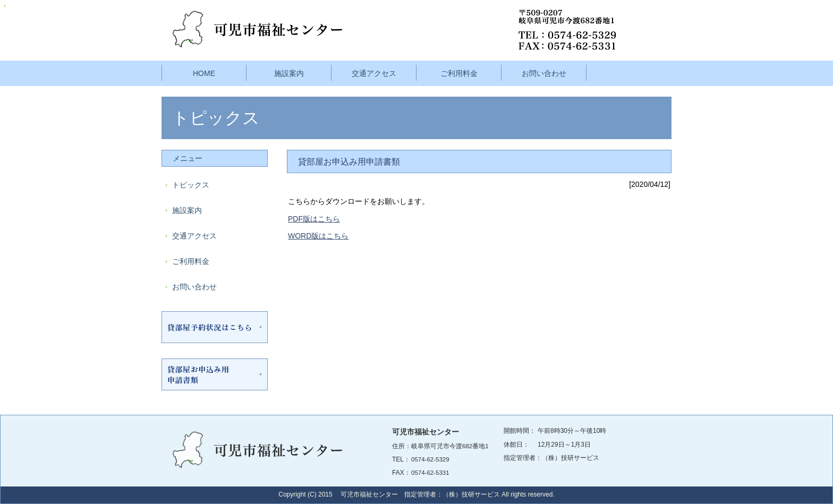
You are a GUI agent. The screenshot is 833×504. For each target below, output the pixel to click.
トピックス (191, 185)
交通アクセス (374, 73)
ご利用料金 (459, 73)
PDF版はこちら (314, 219)
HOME (204, 73)
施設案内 (289, 73)
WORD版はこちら (318, 236)
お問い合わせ (544, 73)
